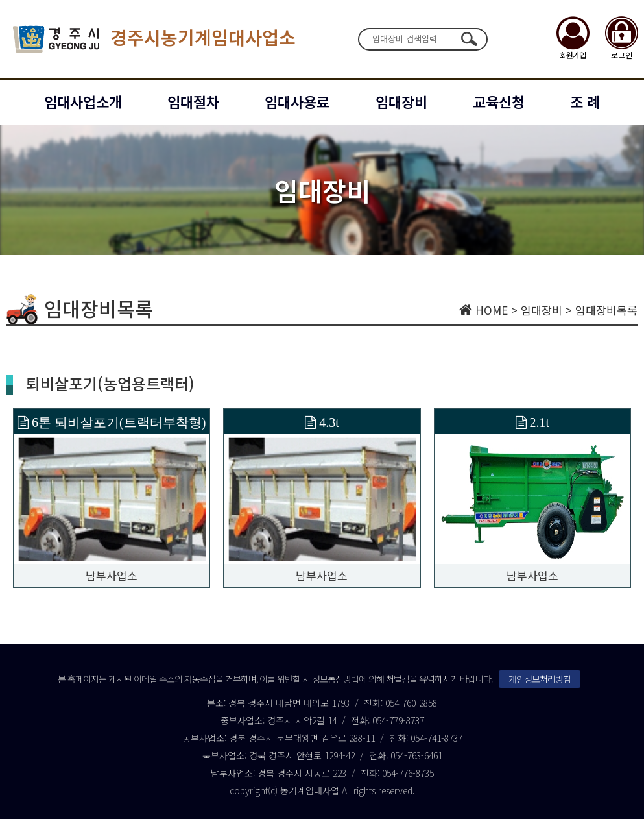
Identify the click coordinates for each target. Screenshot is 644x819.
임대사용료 (297, 101)
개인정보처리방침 (540, 679)
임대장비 (401, 101)
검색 (470, 39)
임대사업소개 (83, 101)
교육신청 (499, 101)
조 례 (585, 101)
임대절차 (193, 101)
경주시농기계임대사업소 (154, 39)
